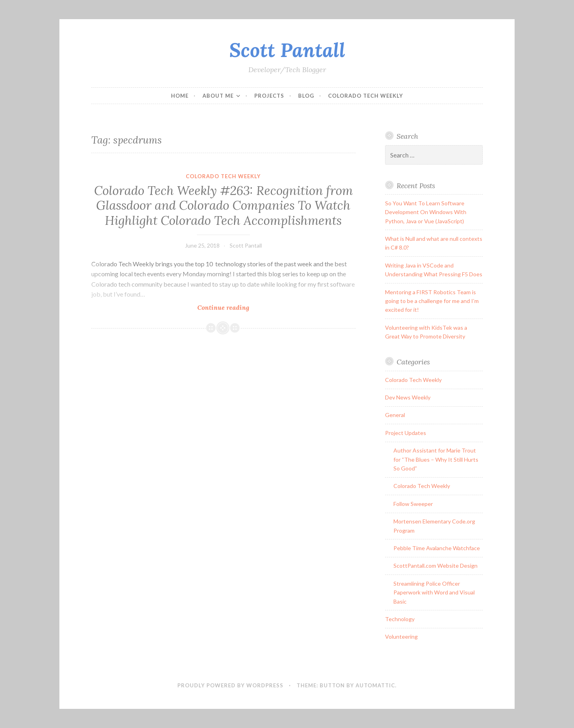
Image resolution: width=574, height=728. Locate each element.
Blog (306, 96)
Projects (269, 96)
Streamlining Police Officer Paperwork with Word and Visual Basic (434, 592)
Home (180, 96)
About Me (218, 96)
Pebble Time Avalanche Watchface (437, 548)
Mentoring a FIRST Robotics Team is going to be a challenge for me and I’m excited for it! (432, 301)
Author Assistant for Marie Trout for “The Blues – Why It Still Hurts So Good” (436, 459)
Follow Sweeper (413, 504)
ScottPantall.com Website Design (435, 566)
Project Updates (406, 433)
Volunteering (401, 637)
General (395, 415)
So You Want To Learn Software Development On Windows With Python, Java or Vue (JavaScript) (426, 212)
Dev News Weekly (408, 397)
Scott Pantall (287, 50)
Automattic (375, 685)
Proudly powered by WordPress (230, 685)
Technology (400, 619)
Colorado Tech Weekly (366, 96)
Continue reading (249, 307)
